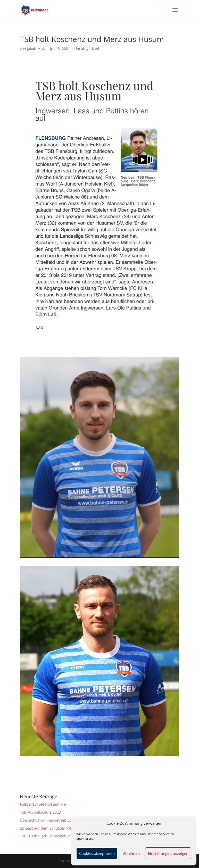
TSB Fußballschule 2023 (40, 812)
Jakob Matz (36, 49)
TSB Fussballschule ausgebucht (47, 836)
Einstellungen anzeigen (168, 853)
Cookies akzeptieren (97, 853)
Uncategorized (87, 49)
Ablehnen (131, 853)
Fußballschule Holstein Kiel (43, 804)
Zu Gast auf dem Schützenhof (45, 828)
